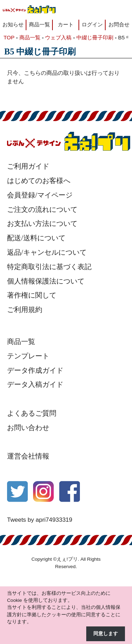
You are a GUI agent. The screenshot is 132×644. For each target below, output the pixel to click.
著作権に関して (32, 295)
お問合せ (119, 24)
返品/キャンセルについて (47, 252)
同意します (106, 634)
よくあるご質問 (32, 413)
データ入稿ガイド (35, 384)
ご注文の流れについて (42, 209)
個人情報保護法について (46, 281)
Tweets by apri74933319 (40, 520)
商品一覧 (39, 24)
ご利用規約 (25, 310)
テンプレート (28, 356)
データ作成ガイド (35, 370)
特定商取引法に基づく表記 (49, 267)
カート (66, 24)
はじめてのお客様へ (39, 181)
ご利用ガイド (28, 166)
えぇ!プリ (67, 559)
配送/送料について (36, 238)
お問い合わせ (28, 428)
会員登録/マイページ (40, 195)
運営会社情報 (28, 456)
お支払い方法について (42, 223)
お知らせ (13, 24)
